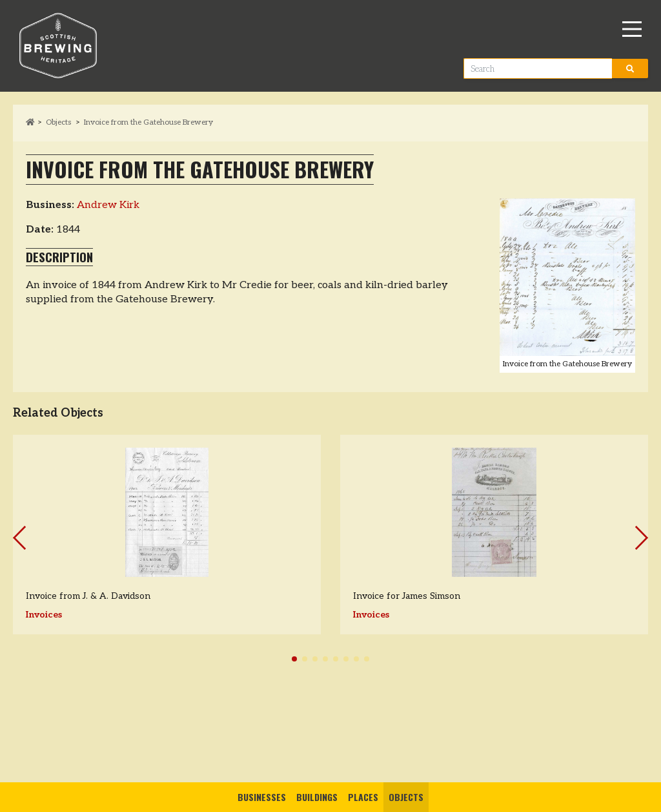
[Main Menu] (632, 29)
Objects (406, 797)
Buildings (317, 797)
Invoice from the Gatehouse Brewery (148, 122)
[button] (294, 659)
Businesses (262, 797)
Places (363, 797)
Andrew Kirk (108, 205)
